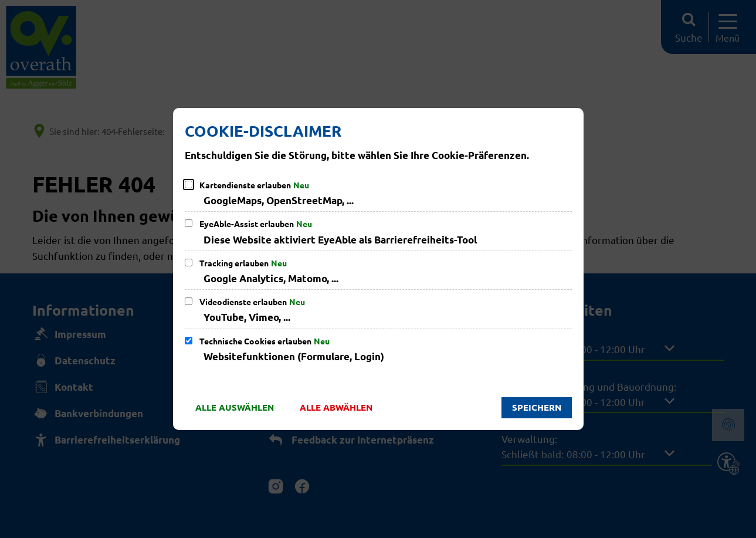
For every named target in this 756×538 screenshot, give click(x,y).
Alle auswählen (235, 407)
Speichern (537, 407)
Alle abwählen (336, 407)
